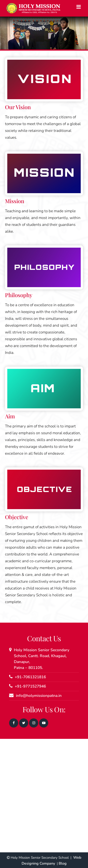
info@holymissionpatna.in (39, 696)
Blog (63, 863)
